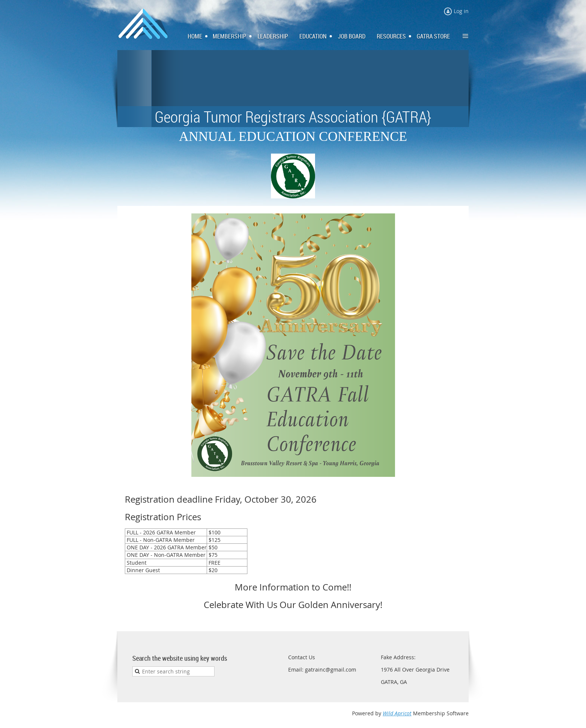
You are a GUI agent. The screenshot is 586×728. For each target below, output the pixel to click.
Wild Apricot (397, 713)
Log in (461, 11)
